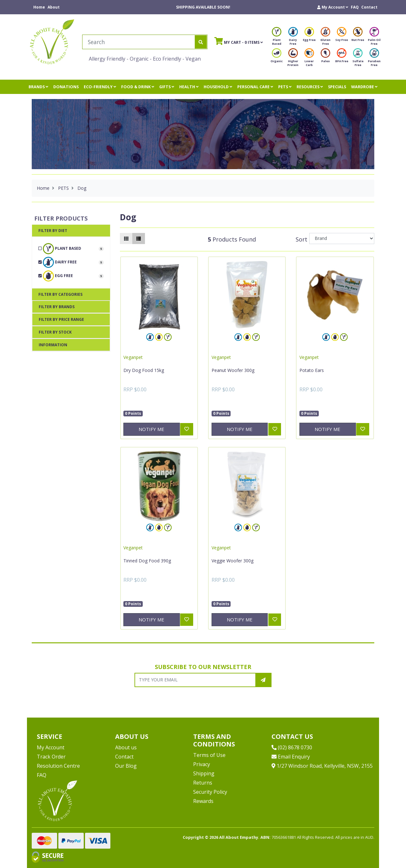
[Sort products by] (342, 239)
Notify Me (151, 429)
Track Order (51, 757)
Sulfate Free (358, 59)
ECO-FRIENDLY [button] (100, 87)
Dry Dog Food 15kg (144, 370)
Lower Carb (309, 59)
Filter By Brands (57, 307)
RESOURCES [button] (310, 87)
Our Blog (126, 766)
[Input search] (139, 42)
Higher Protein (293, 59)
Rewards (203, 801)
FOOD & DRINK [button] (138, 87)
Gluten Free (325, 38)
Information (53, 345)
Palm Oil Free (374, 38)
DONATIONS (66, 87)
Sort (301, 239)
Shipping (204, 773)
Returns (203, 783)
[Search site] (201, 42)
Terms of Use (209, 755)
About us (126, 747)
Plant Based (277, 38)
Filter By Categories (60, 294)
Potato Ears (312, 370)
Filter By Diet (53, 231)
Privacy (202, 764)
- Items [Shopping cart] (239, 41)
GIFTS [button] (167, 87)
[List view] (139, 239)
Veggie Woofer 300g (232, 561)
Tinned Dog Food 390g (147, 561)
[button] (333, 7)
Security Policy (210, 792)
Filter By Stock (55, 332)
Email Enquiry (291, 757)
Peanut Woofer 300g (233, 370)
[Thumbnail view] (126, 239)
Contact (369, 7)
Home (39, 7)
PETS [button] (285, 87)
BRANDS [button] (38, 87)
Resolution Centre (58, 766)
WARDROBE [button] (364, 87)
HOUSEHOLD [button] (218, 87)
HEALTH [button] (189, 87)
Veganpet (133, 357)
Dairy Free (293, 38)
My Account (51, 747)
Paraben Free (374, 59)
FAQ (355, 7)
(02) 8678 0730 (292, 747)
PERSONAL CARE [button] (255, 87)
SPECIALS (337, 87)
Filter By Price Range (61, 319)
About (54, 7)
